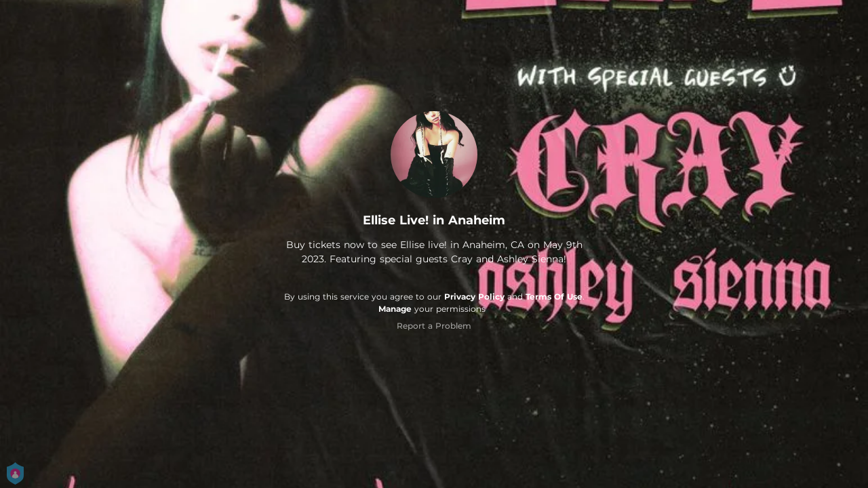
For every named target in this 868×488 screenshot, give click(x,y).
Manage (395, 309)
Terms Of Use (554, 297)
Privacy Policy (474, 297)
